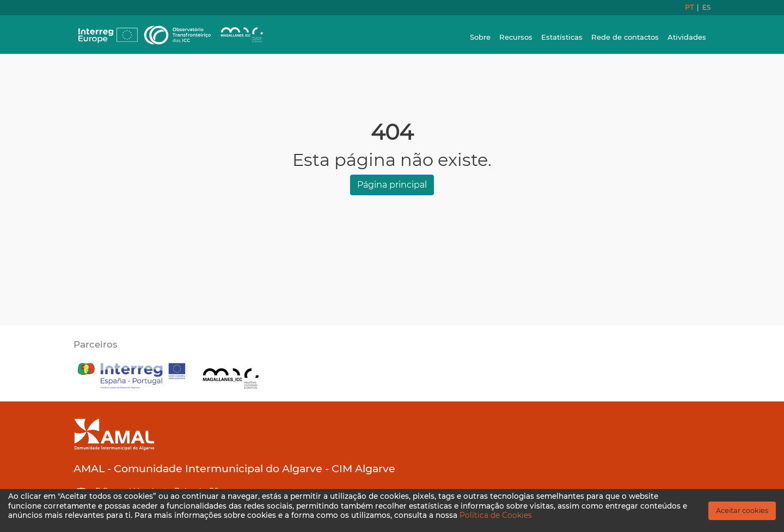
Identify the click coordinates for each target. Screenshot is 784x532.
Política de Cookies (496, 515)
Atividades (687, 37)
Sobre (480, 37)
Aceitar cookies (742, 511)
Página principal (392, 185)
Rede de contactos (625, 37)
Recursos (516, 37)
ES (706, 7)
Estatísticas (562, 37)
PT (690, 7)
